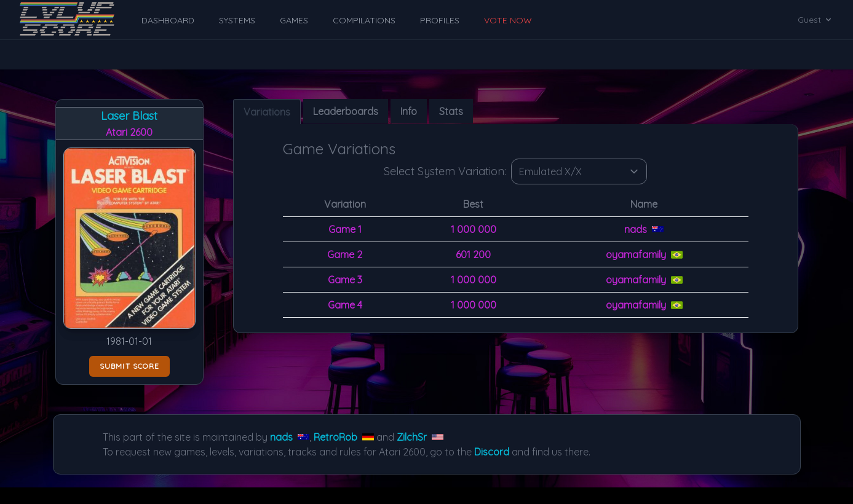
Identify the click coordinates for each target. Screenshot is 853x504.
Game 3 (345, 280)
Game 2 (345, 254)
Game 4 (345, 305)
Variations (267, 112)
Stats (451, 111)
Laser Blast (129, 116)
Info (409, 111)
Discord (492, 452)
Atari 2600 (129, 132)
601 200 (473, 254)
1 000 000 (474, 229)
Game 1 (345, 229)
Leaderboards (346, 111)
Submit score (129, 366)
